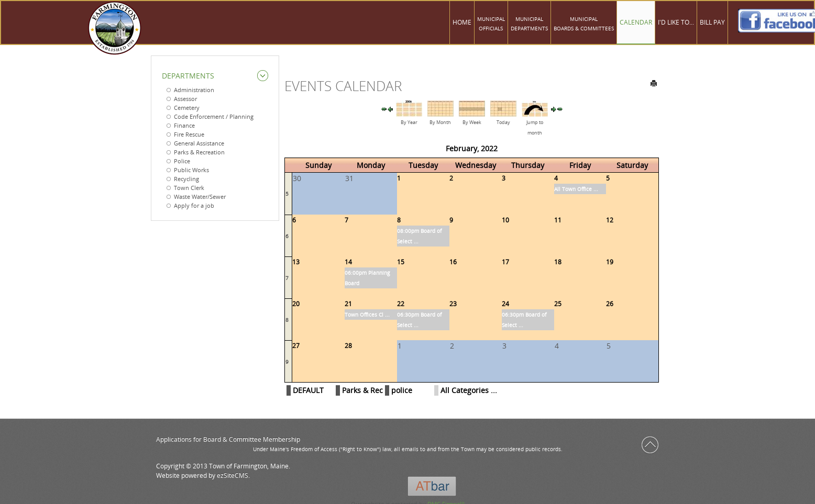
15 (401, 262)
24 (505, 304)
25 (558, 304)
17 (505, 262)
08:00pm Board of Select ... (419, 236)
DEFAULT (308, 390)
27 (296, 346)
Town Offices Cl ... (367, 315)
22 (401, 304)
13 (296, 262)
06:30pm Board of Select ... (419, 320)
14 (348, 262)
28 (348, 346)
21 (348, 304)
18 (558, 262)
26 (610, 304)
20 (296, 304)
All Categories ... (469, 390)
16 (453, 262)
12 (610, 220)
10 (505, 220)
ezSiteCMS (233, 475)
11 (558, 220)
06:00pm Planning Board (367, 278)
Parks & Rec (362, 390)
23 (453, 304)
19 (610, 262)
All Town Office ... (576, 189)
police (402, 390)
